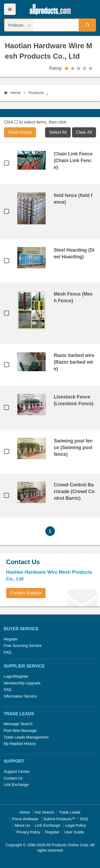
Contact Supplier (26, 593)
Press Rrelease (25, 819)
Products (36, 93)
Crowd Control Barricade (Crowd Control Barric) (74, 491)
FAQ (8, 652)
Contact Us (13, 778)
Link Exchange (16, 785)
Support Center (17, 772)
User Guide (74, 832)
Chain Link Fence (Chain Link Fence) (73, 161)
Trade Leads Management (26, 737)
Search (87, 25)
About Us (22, 825)
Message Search (18, 724)
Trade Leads (70, 812)
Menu (10, 9)
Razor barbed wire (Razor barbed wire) (74, 362)
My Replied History (20, 744)
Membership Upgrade (22, 683)
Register (11, 639)
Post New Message (20, 731)
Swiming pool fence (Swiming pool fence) (73, 448)
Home (12, 93)
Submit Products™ (59, 819)
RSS (84, 819)
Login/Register (16, 676)
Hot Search (45, 812)
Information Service (20, 696)
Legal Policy (76, 825)
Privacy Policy (28, 832)
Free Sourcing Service (23, 646)
